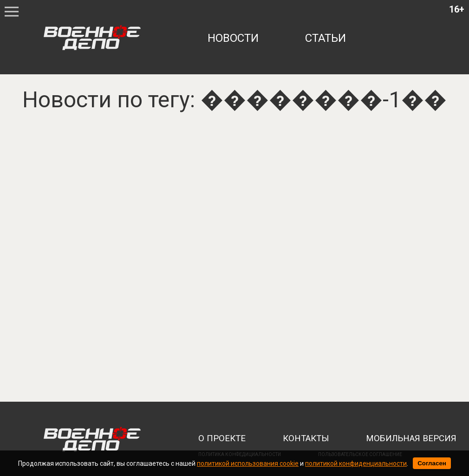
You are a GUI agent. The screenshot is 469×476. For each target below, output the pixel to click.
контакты (306, 438)
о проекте (222, 438)
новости (233, 38)
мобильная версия (411, 438)
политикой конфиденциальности (356, 463)
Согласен (432, 463)
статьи (326, 38)
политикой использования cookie (248, 463)
